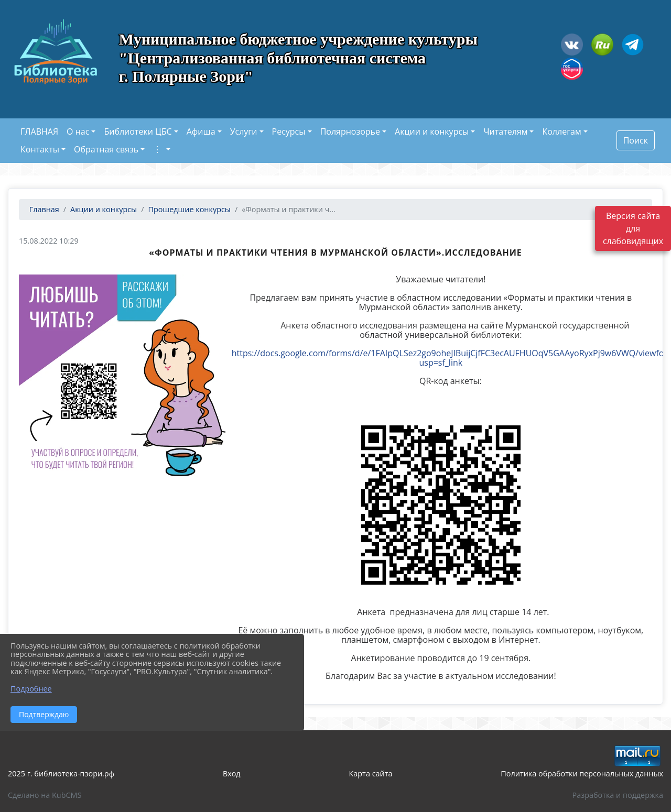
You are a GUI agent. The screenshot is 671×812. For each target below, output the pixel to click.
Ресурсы (289, 131)
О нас (78, 131)
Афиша (201, 131)
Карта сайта (371, 773)
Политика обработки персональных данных (582, 773)
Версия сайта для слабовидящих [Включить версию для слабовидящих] (633, 228)
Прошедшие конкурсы (189, 209)
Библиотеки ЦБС (138, 131)
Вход (232, 773)
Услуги (244, 131)
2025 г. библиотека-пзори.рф (61, 773)
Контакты (40, 149)
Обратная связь (106, 149)
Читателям (505, 131)
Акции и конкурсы (432, 131)
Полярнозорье (350, 131)
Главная (43, 209)
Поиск (636, 140)
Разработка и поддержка (618, 795)
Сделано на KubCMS (45, 795)
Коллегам (561, 131)
